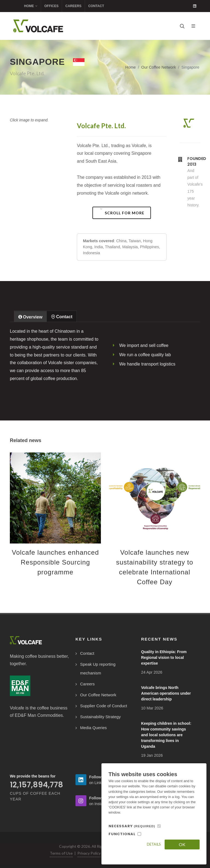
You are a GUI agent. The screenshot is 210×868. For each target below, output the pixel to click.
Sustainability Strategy (100, 717)
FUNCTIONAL (122, 834)
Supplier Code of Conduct (104, 706)
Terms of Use (61, 853)
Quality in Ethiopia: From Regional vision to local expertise (164, 657)
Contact (96, 6)
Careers (73, 6)
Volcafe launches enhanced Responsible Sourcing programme (55, 562)
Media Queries (94, 728)
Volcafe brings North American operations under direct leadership (166, 693)
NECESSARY (132, 826)
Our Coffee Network (158, 67)
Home (31, 6)
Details (154, 844)
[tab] (30, 316)
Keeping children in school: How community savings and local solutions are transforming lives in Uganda (166, 735)
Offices (51, 6)
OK (182, 844)
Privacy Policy (89, 853)
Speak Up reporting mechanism (98, 669)
